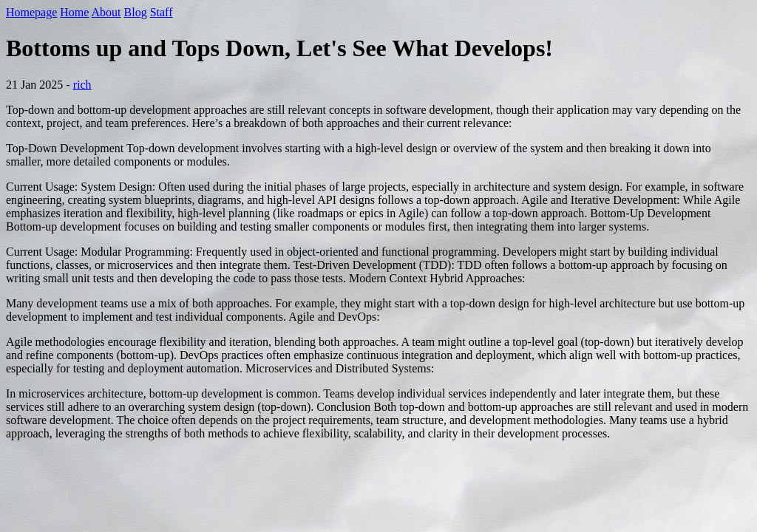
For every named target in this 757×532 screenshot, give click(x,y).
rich (82, 85)
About (106, 12)
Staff (162, 12)
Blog (136, 12)
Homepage (31, 12)
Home (74, 12)
